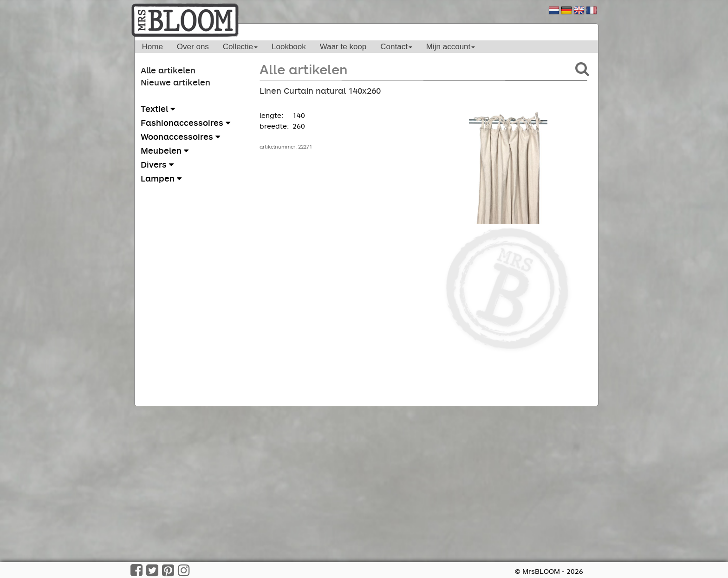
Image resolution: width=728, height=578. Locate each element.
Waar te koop (343, 47)
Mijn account (451, 47)
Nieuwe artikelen (175, 82)
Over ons (193, 47)
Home (153, 47)
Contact (396, 47)
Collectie (240, 47)
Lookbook (289, 47)
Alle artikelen (168, 70)
